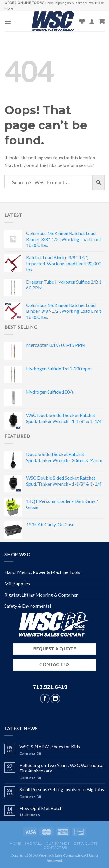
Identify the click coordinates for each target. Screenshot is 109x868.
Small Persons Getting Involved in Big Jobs (62, 789)
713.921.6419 (50, 687)
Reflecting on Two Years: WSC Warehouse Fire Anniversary (61, 768)
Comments (30, 815)
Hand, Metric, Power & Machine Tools (42, 572)
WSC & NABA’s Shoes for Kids (50, 746)
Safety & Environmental (28, 606)
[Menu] (8, 21)
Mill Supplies (17, 583)
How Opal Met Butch (41, 808)
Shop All (33, 843)
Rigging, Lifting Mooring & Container (41, 595)
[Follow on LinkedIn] (55, 699)
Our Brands (58, 843)
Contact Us (55, 847)
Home (15, 843)
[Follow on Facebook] (45, 699)
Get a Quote (86, 843)
